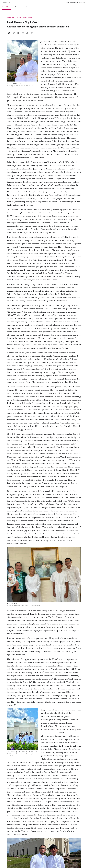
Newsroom (6, 3)
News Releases (7, 7)
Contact (29, 7)
